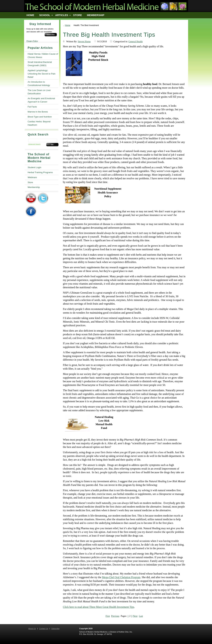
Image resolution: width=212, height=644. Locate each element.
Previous (115, 616)
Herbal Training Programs (40, 172)
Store (78, 15)
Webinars (32, 177)
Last (141, 616)
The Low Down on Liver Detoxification (39, 92)
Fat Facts (32, 107)
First (108, 616)
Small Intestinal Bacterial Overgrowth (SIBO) (40, 64)
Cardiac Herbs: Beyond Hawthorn (39, 123)
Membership (96, 15)
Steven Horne (84, 42)
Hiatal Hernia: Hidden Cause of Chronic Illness (43, 56)
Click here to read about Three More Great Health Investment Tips (99, 607)
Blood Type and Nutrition (40, 117)
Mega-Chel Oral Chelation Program (121, 577)
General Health (136, 42)
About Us (32, 629)
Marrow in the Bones (38, 112)
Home (30, 15)
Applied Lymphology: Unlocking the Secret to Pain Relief (42, 74)
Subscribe (51, 35)
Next (135, 616)
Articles (62, 15)
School (45, 15)
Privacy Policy (32, 41)
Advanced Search (34, 144)
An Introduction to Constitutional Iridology (39, 84)
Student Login (34, 167)
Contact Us (44, 629)
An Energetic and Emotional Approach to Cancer (41, 100)
